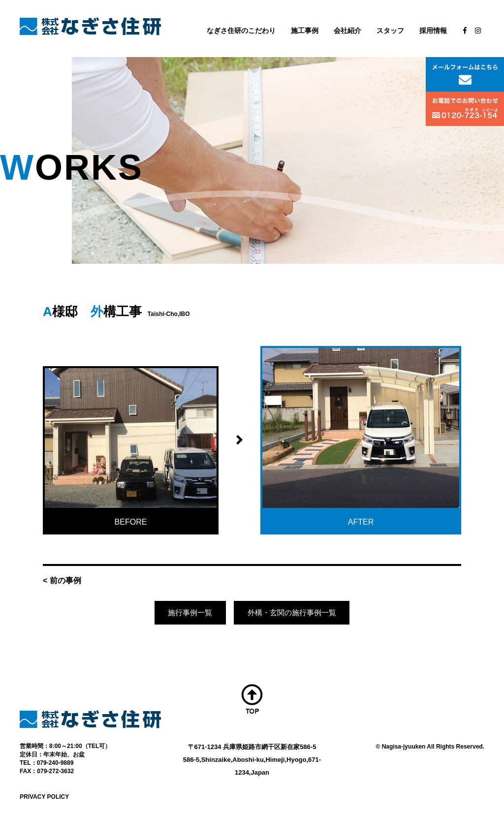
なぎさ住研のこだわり (241, 31)
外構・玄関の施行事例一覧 (294, 613)
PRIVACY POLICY (44, 798)
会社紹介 (347, 31)
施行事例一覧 (187, 613)
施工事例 (305, 31)
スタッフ (390, 31)
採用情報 (433, 31)
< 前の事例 (62, 580)
